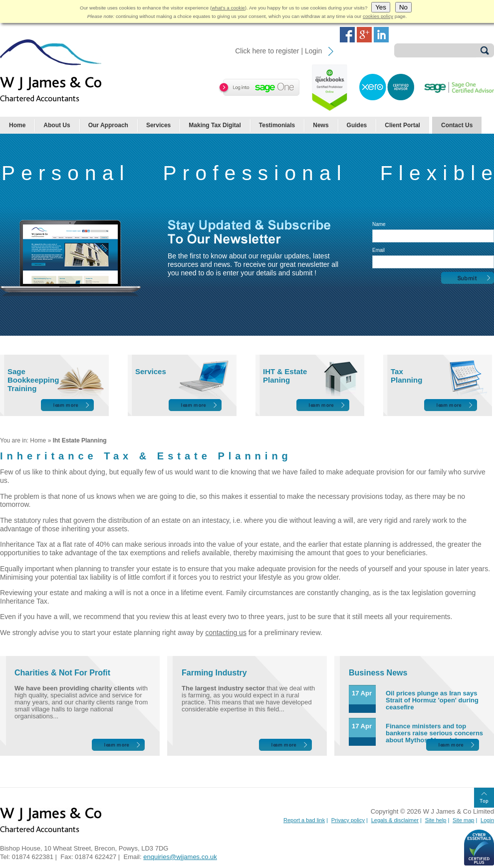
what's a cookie (228, 8)
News (321, 125)
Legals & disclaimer (395, 820)
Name (379, 224)
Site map (463, 820)
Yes (381, 7)
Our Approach (108, 125)
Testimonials (277, 125)
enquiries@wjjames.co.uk (180, 857)
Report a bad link (304, 820)
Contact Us (457, 125)
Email (378, 250)
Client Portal (402, 125)
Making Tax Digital (215, 125)
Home (17, 125)
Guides (357, 125)
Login (487, 820)
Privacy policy (348, 820)
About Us (57, 125)
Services (158, 125)
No (403, 7)
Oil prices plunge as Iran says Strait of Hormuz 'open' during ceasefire (432, 700)
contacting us (226, 633)
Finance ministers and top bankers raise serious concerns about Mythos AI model (434, 733)
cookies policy (378, 16)
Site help (436, 820)
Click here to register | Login (278, 51)
